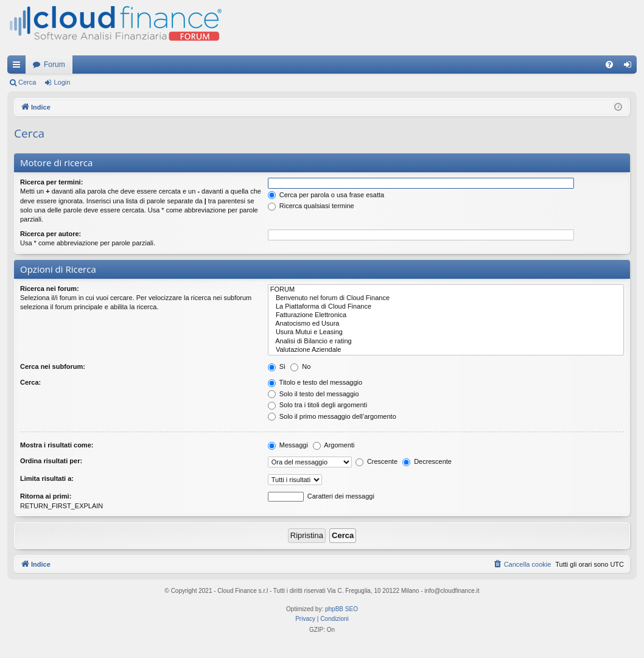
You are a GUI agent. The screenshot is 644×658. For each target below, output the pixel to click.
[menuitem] (609, 65)
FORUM (446, 290)
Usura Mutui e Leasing (446, 332)
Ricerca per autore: (51, 234)
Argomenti (334, 445)
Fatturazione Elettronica (446, 315)
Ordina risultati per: (51, 461)
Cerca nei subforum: (53, 366)
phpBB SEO (341, 609)
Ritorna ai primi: (46, 496)
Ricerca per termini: (51, 182)
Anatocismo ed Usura (446, 324)
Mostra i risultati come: (57, 445)
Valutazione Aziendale (446, 350)
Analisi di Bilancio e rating (446, 341)
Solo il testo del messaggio (313, 394)
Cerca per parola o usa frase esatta (326, 195)
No (300, 366)
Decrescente (427, 461)
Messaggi (288, 445)
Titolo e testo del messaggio (315, 382)
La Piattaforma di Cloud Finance (446, 307)
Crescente (376, 461)
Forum (54, 65)
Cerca (27, 82)
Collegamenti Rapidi (19, 67)
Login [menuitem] (630, 67)
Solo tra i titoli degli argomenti (317, 405)
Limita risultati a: (47, 478)
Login (62, 82)
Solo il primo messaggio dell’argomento (332, 416)
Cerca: (30, 382)
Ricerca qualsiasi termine (311, 206)
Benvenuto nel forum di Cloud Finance (446, 298)
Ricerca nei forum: (50, 289)
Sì (277, 366)
